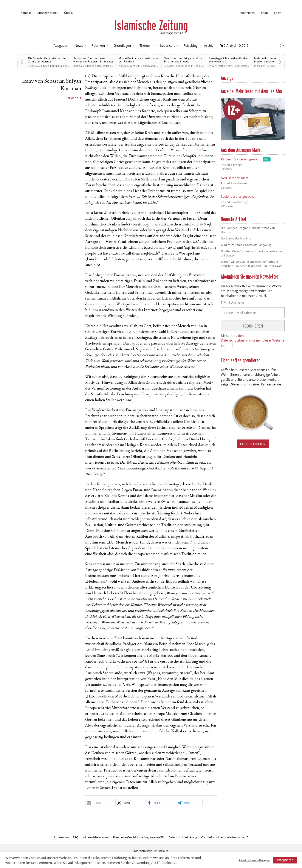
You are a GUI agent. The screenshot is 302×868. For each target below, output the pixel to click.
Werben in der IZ (237, 837)
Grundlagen (122, 45)
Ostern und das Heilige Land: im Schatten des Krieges (183, 60)
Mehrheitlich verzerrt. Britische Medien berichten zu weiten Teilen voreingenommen (273, 61)
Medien (261, 66)
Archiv (209, 45)
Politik (136, 66)
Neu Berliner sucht (235, 178)
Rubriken (98, 45)
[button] (99, 803)
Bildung (91, 66)
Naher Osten (241, 66)
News (79, 45)
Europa (271, 66)
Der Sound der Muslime (236, 238)
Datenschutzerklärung (183, 837)
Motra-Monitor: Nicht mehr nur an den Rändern (139, 60)
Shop (264, 13)
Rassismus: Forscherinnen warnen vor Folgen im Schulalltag (93, 60)
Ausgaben (61, 45)
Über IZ (69, 13)
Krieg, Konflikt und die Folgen (60, 66)
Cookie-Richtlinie (212, 837)
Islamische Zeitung (151, 25)
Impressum (61, 837)
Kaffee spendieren (253, 444)
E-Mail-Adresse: (232, 303)
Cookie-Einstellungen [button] (255, 860)
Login (278, 13)
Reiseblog (190, 45)
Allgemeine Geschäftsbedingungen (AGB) (139, 837)
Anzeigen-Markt (48, 13)
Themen (146, 45)
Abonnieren (247, 13)
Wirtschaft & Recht (222, 66)
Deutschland (104, 66)
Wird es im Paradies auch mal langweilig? (247, 245)
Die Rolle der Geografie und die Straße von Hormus (47, 60)
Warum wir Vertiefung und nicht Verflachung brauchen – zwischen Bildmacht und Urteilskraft (251, 264)
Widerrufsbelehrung (95, 837)
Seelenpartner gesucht (237, 196)
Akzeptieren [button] (285, 860)
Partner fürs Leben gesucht (241, 159)
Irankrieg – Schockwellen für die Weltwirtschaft (228, 60)
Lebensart (167, 45)
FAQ (76, 837)
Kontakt (26, 13)
